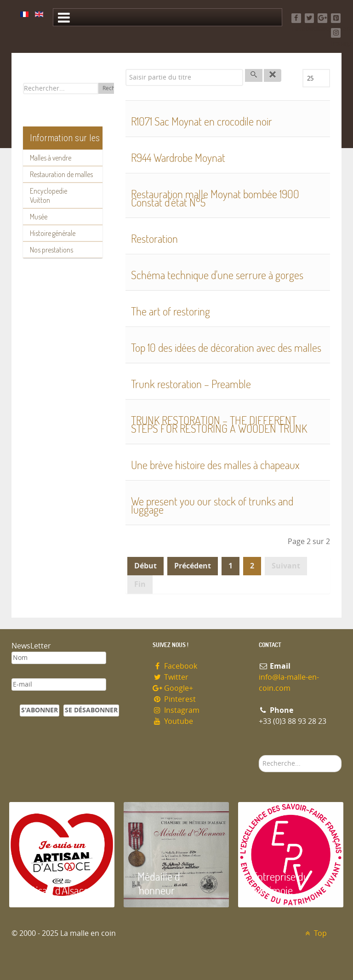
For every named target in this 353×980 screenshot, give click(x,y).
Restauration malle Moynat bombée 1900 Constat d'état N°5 (215, 198)
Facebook (175, 666)
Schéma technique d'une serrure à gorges (217, 275)
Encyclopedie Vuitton (48, 195)
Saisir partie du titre (126, 69)
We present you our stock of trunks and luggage (212, 505)
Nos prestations (51, 250)
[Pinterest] (336, 18)
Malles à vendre (51, 158)
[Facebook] (296, 18)
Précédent (193, 566)
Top (315, 933)
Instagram (176, 710)
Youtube (173, 721)
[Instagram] (336, 33)
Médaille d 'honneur (159, 883)
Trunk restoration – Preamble (191, 384)
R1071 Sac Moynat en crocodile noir (202, 121)
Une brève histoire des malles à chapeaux (215, 465)
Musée (39, 217)
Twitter (171, 677)
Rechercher (259, 755)
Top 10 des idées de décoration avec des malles (226, 347)
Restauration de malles (61, 174)
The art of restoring (171, 311)
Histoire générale (53, 233)
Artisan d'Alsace (56, 890)
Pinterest (174, 699)
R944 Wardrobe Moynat (178, 158)
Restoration (154, 238)
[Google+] (322, 18)
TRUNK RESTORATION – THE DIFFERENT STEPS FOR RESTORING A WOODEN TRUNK (219, 424)
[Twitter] (310, 18)
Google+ (173, 688)
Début (145, 566)
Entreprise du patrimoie (280, 883)
